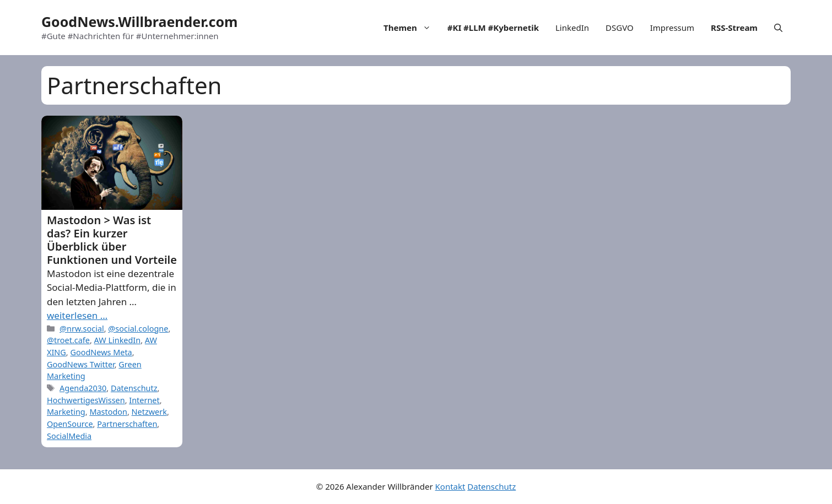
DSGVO (620, 28)
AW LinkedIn (118, 340)
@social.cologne (138, 329)
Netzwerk (149, 412)
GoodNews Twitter (81, 364)
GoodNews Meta (101, 352)
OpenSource (70, 424)
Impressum (672, 28)
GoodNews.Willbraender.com (139, 21)
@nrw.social (82, 329)
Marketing (66, 412)
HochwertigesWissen (86, 400)
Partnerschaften (127, 424)
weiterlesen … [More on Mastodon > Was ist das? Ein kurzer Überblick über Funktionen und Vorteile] (77, 315)
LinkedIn (572, 28)
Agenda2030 (83, 388)
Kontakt (450, 486)
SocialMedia (69, 436)
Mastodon (108, 412)
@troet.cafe (68, 340)
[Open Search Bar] (778, 28)
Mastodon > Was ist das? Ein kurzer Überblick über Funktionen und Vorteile (112, 240)
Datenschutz (134, 388)
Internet (144, 400)
